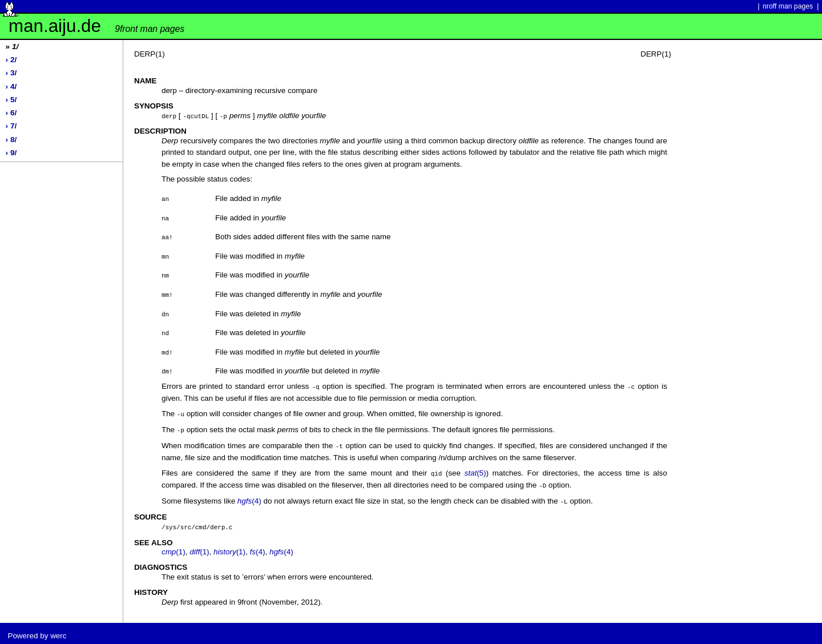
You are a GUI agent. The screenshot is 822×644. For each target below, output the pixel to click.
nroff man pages (788, 6)
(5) (475, 470)
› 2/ (11, 60)
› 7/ (11, 126)
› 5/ (11, 100)
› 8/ (11, 140)
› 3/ (11, 73)
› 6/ (11, 113)
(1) (174, 547)
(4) (249, 497)
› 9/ (11, 153)
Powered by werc (37, 631)
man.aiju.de (96, 26)
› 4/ (11, 86)
